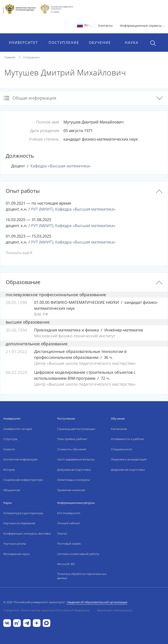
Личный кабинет (69, 523)
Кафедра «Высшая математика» (61, 166)
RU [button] (84, 25)
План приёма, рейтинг (72, 439)
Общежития (12, 490)
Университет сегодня (18, 429)
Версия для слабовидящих (115, 610)
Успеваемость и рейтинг (128, 439)
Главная (10, 57)
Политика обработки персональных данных (82, 576)
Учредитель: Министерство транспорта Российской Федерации (46, 610)
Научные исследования (19, 523)
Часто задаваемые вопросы (76, 459)
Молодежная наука (16, 554)
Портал (62, 533)
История (9, 470)
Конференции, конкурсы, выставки (27, 533)
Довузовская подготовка (74, 470)
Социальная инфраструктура (23, 480)
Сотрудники (31, 57)
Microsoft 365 (66, 564)
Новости (9, 449)
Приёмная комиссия (71, 490)
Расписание (119, 429)
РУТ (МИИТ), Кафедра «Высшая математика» (73, 209)
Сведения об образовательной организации (97, 602)
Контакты (105, 26)
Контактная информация (20, 459)
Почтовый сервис (69, 544)
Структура (10, 439)
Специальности (122, 449)
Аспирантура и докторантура (23, 513)
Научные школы (15, 544)
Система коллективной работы (78, 554)
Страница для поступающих (76, 429)
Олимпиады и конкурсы (73, 480)
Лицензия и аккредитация (129, 459)
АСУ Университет (69, 513)
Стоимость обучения (72, 449)
